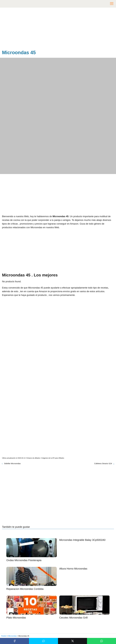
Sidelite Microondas (12, 463)
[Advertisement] (58, 29)
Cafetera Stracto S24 (103, 463)
